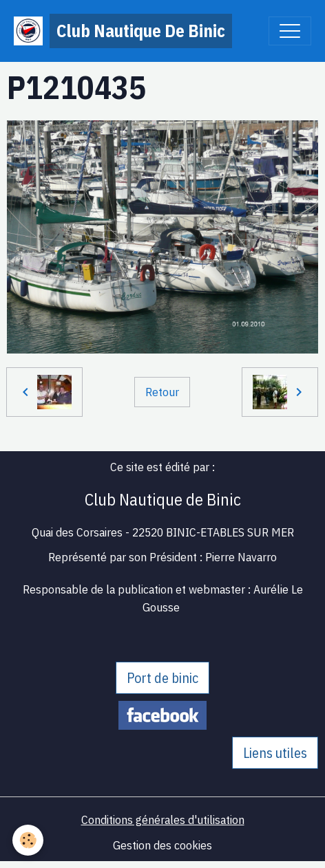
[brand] (123, 31)
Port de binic (162, 678)
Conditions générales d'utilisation (163, 820)
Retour (162, 392)
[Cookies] (28, 840)
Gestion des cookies (162, 845)
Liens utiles (275, 753)
